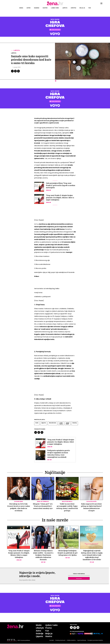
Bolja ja (82, 8)
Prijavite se (79, 579)
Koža (37, 423)
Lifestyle (73, 8)
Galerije (37, 8)
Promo (49, 628)
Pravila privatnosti (60, 641)
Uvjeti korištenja (81, 641)
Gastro (45, 8)
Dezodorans (53, 423)
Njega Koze (68, 423)
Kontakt (51, 641)
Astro (29, 8)
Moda (21, 8)
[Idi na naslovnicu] (55, 5)
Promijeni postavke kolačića (95, 641)
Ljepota (65, 8)
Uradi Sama (61, 423)
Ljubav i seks (55, 8)
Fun (90, 8)
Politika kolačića (71, 641)
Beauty (75, 423)
